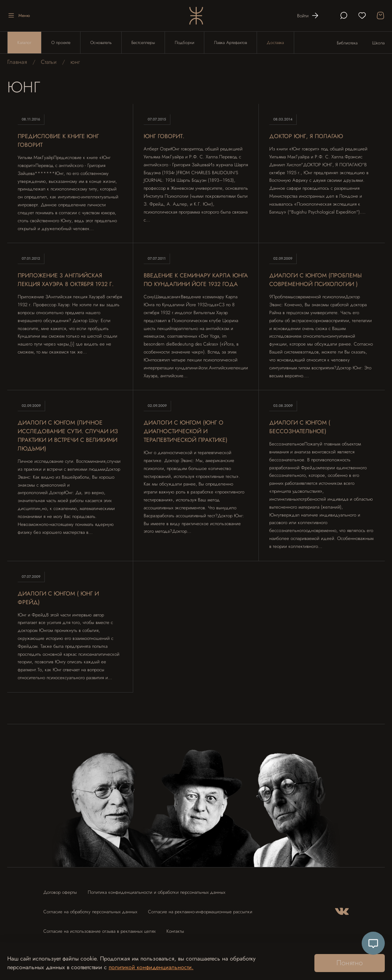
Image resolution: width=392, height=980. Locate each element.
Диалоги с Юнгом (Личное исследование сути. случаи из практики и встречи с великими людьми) (68, 436)
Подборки (184, 43)
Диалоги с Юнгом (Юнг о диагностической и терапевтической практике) (186, 431)
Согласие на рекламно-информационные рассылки (200, 912)
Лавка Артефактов (230, 43)
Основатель (101, 43)
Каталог (24, 43)
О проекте (61, 43)
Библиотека (347, 43)
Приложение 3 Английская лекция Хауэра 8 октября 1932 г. (66, 280)
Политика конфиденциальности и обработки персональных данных (156, 892)
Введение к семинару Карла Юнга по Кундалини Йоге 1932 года (196, 280)
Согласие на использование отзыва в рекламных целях (99, 931)
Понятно (350, 963)
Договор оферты (60, 892)
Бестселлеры (143, 43)
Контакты (175, 931)
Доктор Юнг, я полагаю (306, 136)
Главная (17, 62)
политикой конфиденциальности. (151, 967)
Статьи (49, 62)
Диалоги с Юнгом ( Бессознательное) (300, 427)
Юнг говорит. (164, 136)
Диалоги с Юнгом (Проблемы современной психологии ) (315, 280)
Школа (378, 43)
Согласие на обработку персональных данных (90, 912)
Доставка (275, 43)
